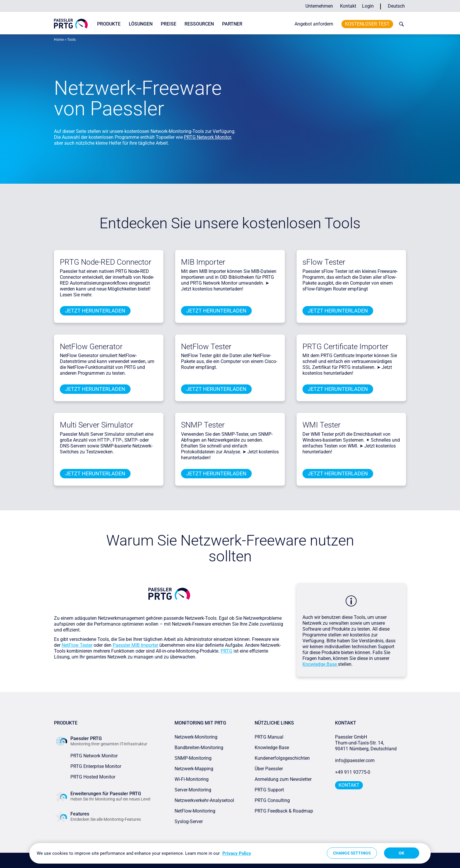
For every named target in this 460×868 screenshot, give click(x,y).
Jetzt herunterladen (95, 311)
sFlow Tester (324, 262)
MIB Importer (203, 262)
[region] (230, 853)
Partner (232, 24)
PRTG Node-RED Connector (106, 262)
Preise (169, 24)
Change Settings (352, 853)
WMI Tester (322, 425)
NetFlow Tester (206, 347)
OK (401, 853)
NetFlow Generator (91, 347)
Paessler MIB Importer (135, 645)
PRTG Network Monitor (207, 137)
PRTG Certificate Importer (345, 347)
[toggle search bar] (400, 24)
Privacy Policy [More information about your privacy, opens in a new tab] (237, 853)
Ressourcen (199, 24)
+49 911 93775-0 (353, 772)
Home (59, 40)
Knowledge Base (320, 664)
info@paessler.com (355, 760)
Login (368, 6)
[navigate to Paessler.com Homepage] (71, 24)
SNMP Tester (203, 425)
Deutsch (396, 6)
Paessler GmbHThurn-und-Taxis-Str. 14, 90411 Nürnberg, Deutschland (366, 743)
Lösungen (141, 24)
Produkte (109, 24)
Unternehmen (319, 6)
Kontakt (348, 6)
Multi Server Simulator (97, 425)
